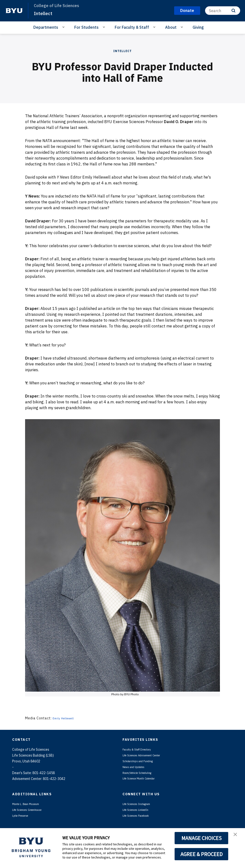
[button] (237, 837)
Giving (198, 27)
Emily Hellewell (66, 718)
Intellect (44, 13)
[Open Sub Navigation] (64, 27)
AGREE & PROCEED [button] (202, 854)
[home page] (14, 11)
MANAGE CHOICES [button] (202, 838)
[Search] (223, 11)
